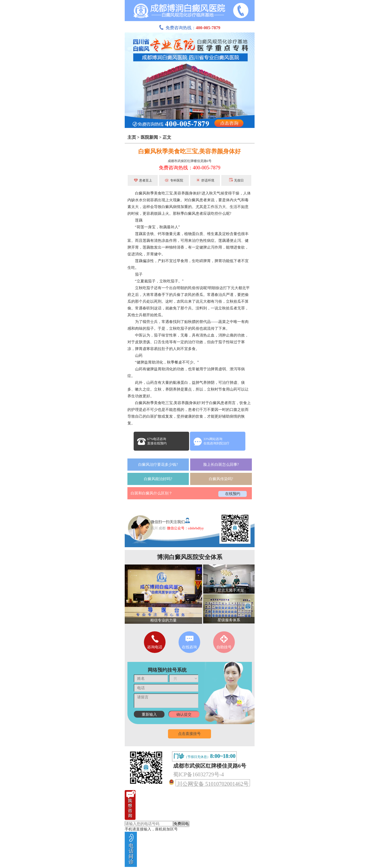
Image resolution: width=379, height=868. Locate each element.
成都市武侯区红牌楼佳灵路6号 (190, 161)
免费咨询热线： (190, 28)
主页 (132, 137)
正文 (167, 137)
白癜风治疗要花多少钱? (158, 465)
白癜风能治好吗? (158, 479)
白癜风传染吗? (221, 479)
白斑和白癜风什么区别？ (151, 493)
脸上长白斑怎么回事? (221, 465)
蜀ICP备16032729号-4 (199, 774)
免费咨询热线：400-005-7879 (190, 168)
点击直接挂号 (189, 734)
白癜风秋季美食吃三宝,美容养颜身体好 (190, 151)
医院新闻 (149, 137)
